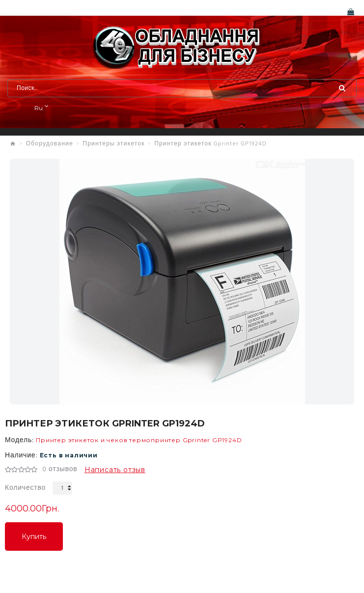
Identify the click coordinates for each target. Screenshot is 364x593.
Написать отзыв (115, 470)
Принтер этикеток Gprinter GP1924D (210, 144)
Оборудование (50, 144)
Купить (34, 537)
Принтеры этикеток (113, 144)
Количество (25, 488)
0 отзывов (60, 470)
